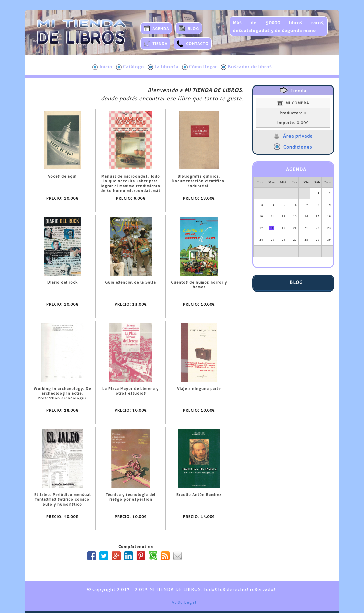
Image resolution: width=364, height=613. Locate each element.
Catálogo (130, 67)
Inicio (102, 67)
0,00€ (293, 123)
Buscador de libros (246, 67)
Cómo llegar (200, 67)
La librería (163, 67)
